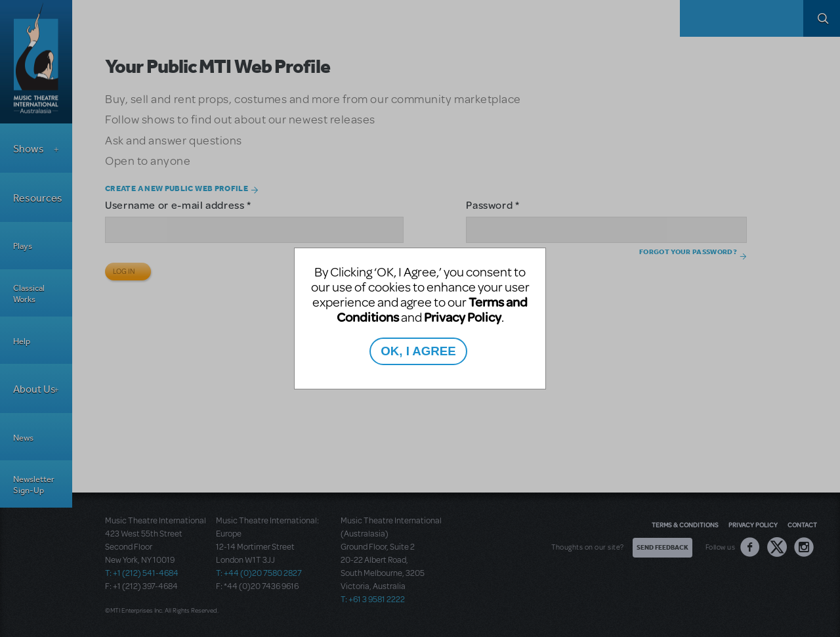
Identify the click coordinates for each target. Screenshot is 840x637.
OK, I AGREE (418, 351)
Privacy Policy (463, 317)
